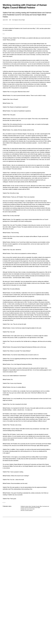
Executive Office (39, 506)
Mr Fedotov (6, 28)
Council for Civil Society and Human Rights (32, 508)
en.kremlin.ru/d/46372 (29, 510)
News (30, 506)
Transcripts (33, 506)
